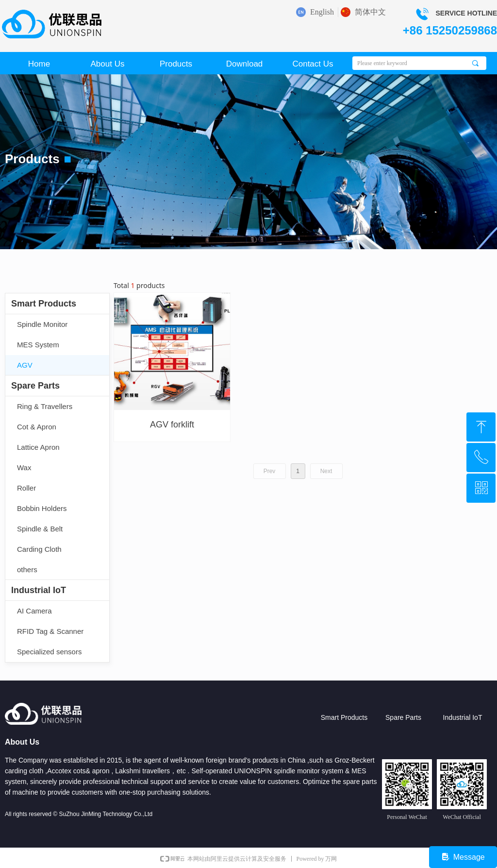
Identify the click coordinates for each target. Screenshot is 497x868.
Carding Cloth (39, 549)
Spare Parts (35, 386)
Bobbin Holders (42, 508)
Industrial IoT (39, 590)
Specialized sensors (49, 652)
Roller (26, 488)
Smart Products (44, 304)
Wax (24, 468)
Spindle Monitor (42, 324)
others (27, 570)
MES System (38, 345)
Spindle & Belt (40, 529)
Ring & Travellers (45, 406)
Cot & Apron (37, 427)
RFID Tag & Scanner (50, 631)
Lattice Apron (38, 447)
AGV (25, 365)
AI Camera (34, 611)
